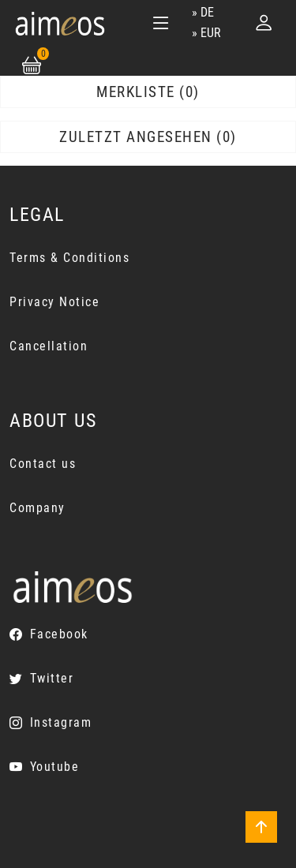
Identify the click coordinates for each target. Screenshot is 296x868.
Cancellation (49, 346)
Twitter (52, 678)
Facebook (59, 634)
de (207, 12)
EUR (211, 33)
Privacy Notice (54, 302)
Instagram (61, 722)
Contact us (43, 464)
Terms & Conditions (69, 258)
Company (37, 508)
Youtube (55, 767)
